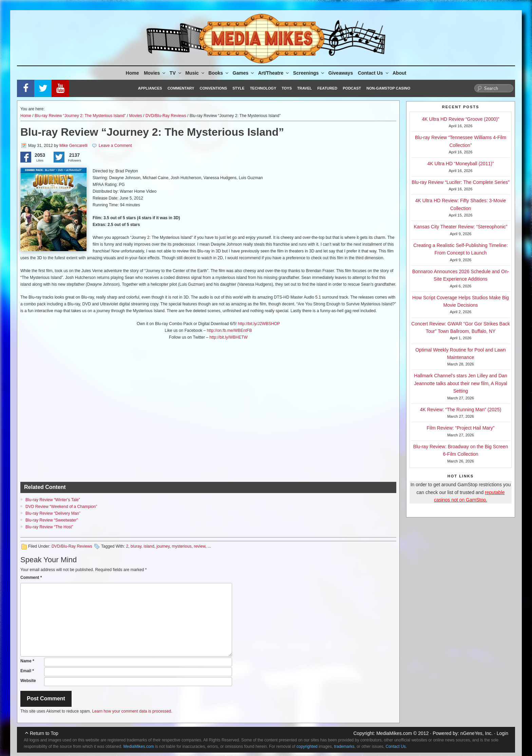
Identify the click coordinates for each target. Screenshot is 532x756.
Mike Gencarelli (73, 146)
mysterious (182, 546)
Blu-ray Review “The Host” (49, 527)
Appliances (150, 88)
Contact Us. (396, 746)
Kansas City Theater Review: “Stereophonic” (461, 227)
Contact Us (374, 73)
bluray (136, 546)
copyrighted (307, 746)
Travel (305, 88)
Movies (155, 73)
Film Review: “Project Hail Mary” (461, 428)
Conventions (213, 88)
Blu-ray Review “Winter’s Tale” (53, 500)
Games (244, 73)
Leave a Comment (115, 146)
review (199, 546)
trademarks (344, 746)
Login (502, 733)
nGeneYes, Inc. (477, 733)
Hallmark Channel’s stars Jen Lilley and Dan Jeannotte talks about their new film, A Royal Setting (461, 383)
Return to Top (44, 733)
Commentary (181, 88)
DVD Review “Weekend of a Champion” (61, 507)
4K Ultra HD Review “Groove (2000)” (461, 119)
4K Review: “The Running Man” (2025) (461, 410)
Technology (263, 88)
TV (176, 73)
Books (219, 73)
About (399, 73)
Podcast (352, 88)
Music (195, 73)
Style (238, 88)
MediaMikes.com (394, 733)
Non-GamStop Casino (388, 88)
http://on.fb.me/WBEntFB (230, 330)
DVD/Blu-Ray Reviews (166, 116)
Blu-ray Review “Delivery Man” (53, 513)
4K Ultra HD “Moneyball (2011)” (460, 164)
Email (27, 671)
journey (163, 546)
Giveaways (341, 73)
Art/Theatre (274, 73)
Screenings (309, 73)
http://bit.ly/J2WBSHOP (259, 324)
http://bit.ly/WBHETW (229, 337)
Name (27, 661)
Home (132, 73)
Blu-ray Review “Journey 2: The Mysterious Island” (80, 116)
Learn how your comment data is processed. (132, 711)
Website (28, 681)
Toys (287, 88)
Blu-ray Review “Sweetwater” (52, 520)
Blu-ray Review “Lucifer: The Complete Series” (460, 182)
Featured (327, 88)
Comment (31, 578)
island (149, 546)
